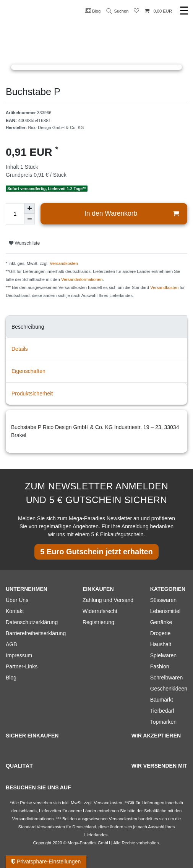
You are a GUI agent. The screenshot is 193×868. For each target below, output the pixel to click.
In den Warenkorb (132, 214)
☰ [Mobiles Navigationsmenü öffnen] (184, 11)
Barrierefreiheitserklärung (36, 633)
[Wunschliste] (136, 11)
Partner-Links (22, 666)
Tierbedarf (162, 711)
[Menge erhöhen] (29, 208)
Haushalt (161, 644)
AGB (11, 644)
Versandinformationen (82, 279)
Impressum (19, 655)
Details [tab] (20, 349)
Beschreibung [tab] (28, 327)
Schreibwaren (167, 678)
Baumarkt (162, 700)
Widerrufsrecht (100, 611)
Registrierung (98, 622)
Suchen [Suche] (118, 11)
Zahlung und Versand (108, 600)
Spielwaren (163, 655)
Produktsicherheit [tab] (32, 394)
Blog (93, 11)
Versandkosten (64, 263)
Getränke (161, 622)
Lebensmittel (165, 611)
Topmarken (163, 722)
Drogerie (161, 633)
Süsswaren (163, 600)
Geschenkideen (169, 689)
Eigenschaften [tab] (28, 371)
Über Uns (17, 600)
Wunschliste (24, 243)
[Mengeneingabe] (15, 214)
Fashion (160, 666)
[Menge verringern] (29, 219)
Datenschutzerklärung (32, 622)
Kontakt (15, 611)
